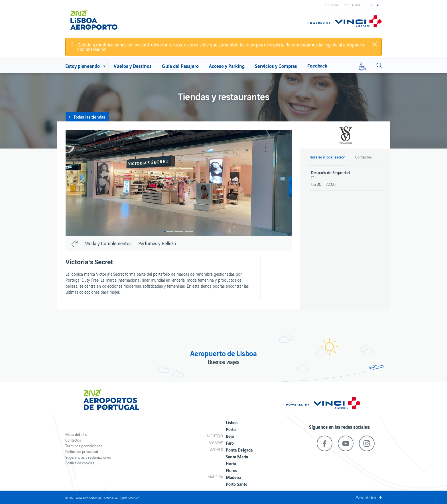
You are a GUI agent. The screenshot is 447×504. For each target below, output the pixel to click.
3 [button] (189, 232)
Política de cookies (80, 463)
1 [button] (168, 232)
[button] (374, 5)
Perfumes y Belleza (157, 243)
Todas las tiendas (89, 117)
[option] (179, 183)
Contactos (73, 440)
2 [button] (179, 232)
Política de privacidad (82, 451)
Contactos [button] (363, 157)
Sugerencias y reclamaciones (88, 457)
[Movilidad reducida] (362, 66)
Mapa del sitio (76, 434)
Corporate (353, 5)
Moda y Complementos (108, 243)
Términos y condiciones (84, 446)
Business (332, 5)
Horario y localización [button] (327, 157)
